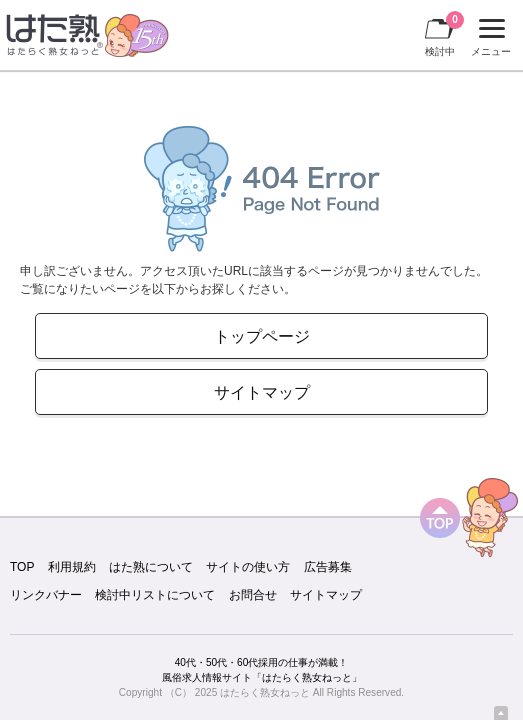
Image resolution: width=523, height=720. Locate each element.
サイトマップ (262, 392)
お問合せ (253, 595)
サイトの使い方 (248, 567)
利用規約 (72, 567)
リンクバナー (46, 595)
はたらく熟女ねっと (265, 692)
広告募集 (328, 567)
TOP (22, 567)
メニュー (488, 38)
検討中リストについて (155, 595)
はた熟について (151, 567)
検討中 (444, 34)
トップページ (262, 336)
